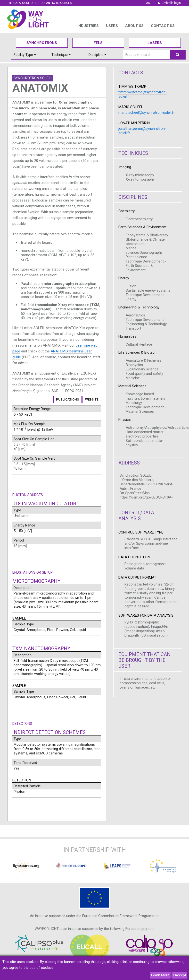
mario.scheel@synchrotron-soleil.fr (147, 113)
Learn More (160, 975)
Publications (67, 399)
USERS (112, 26)
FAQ (148, 3)
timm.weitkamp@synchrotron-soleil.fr (143, 94)
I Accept (179, 975)
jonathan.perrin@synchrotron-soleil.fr (142, 131)
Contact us (163, 26)
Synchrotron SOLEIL (33, 78)
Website (92, 399)
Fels (98, 43)
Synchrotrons (42, 43)
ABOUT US (134, 26)
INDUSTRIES (88, 26)
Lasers (155, 43)
